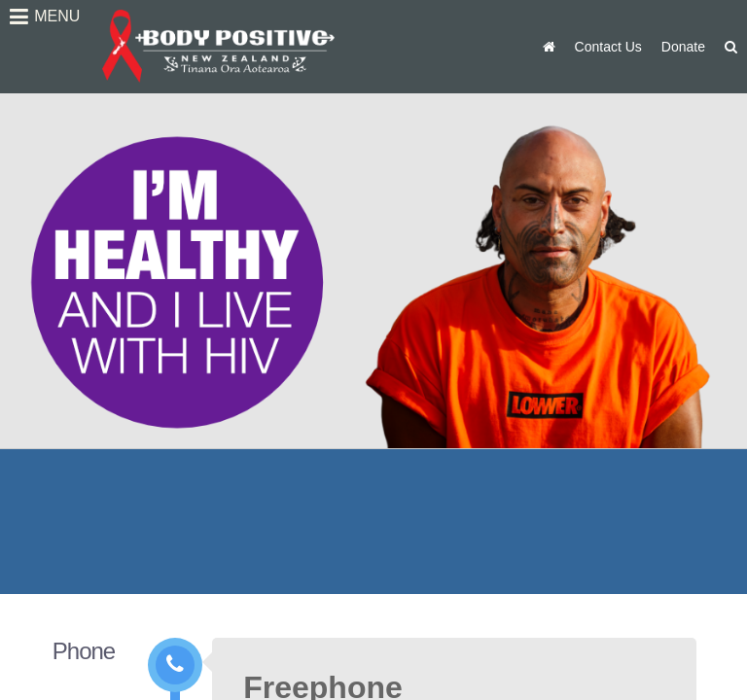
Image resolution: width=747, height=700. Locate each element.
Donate (683, 47)
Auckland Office (472, 542)
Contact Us (608, 47)
